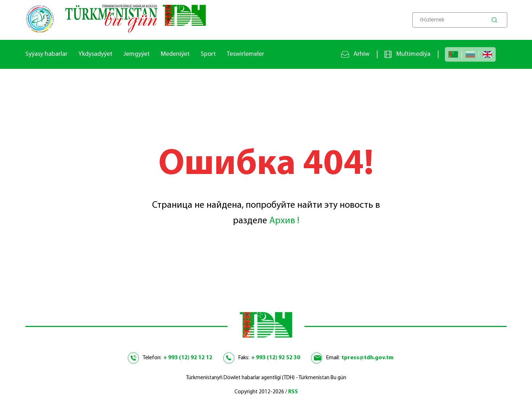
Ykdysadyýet (95, 54)
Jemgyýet (137, 54)
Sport (208, 54)
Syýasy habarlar (46, 54)
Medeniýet (175, 54)
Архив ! (284, 221)
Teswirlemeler (245, 54)
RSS (293, 392)
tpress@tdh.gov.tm (367, 358)
